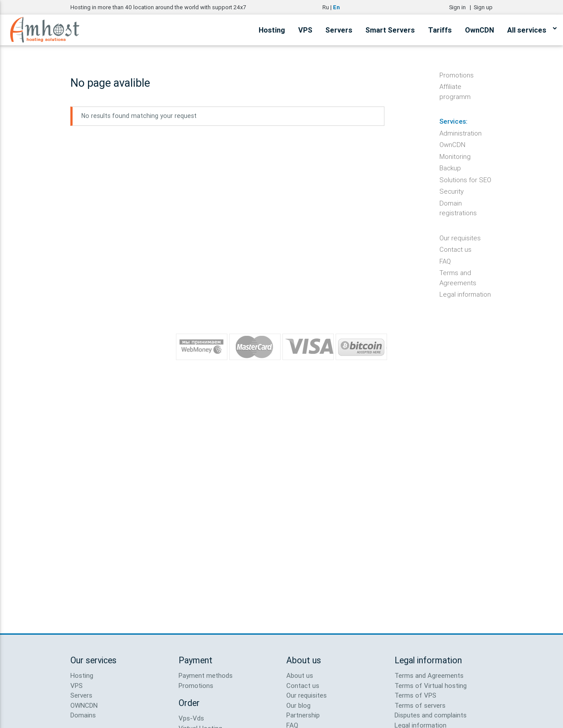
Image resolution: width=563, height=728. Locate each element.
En (336, 7)
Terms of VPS (415, 695)
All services (532, 29)
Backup (450, 168)
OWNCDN (84, 705)
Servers (339, 30)
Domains (83, 715)
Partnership (303, 715)
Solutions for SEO (465, 180)
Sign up (483, 7)
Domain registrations (458, 204)
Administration (461, 133)
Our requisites (460, 238)
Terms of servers (420, 705)
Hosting (272, 30)
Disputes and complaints (431, 715)
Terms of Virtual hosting (431, 686)
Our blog (298, 705)
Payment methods (206, 675)
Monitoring (455, 156)
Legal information (465, 294)
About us (300, 675)
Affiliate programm (455, 87)
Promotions (457, 75)
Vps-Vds (191, 718)
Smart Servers (390, 30)
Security (451, 191)
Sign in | (461, 7)
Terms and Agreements (458, 273)
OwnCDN (479, 30)
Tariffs (440, 30)
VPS (305, 30)
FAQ (445, 261)
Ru (326, 7)
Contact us (455, 249)
